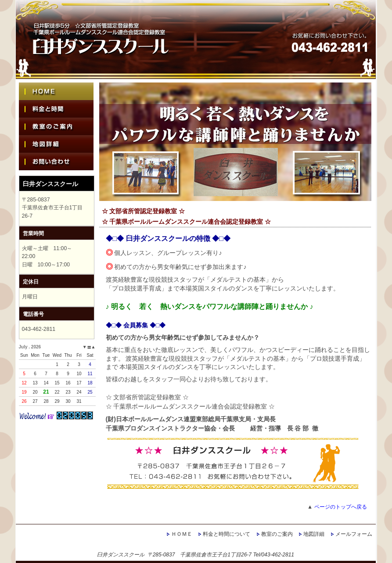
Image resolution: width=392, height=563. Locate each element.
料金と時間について (227, 534)
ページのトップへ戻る (341, 507)
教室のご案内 (277, 534)
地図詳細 (314, 534)
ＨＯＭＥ (182, 534)
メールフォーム (354, 534)
